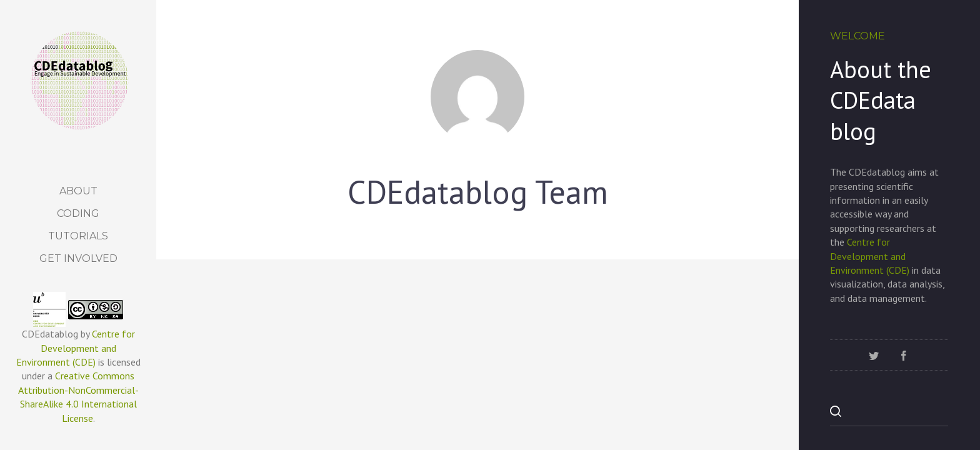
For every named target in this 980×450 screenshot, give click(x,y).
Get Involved (78, 258)
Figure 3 (425, 314)
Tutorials (78, 236)
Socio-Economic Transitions (681, 405)
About (78, 191)
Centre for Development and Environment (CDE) (76, 348)
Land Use (215, 314)
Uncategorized (224, 292)
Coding (78, 213)
